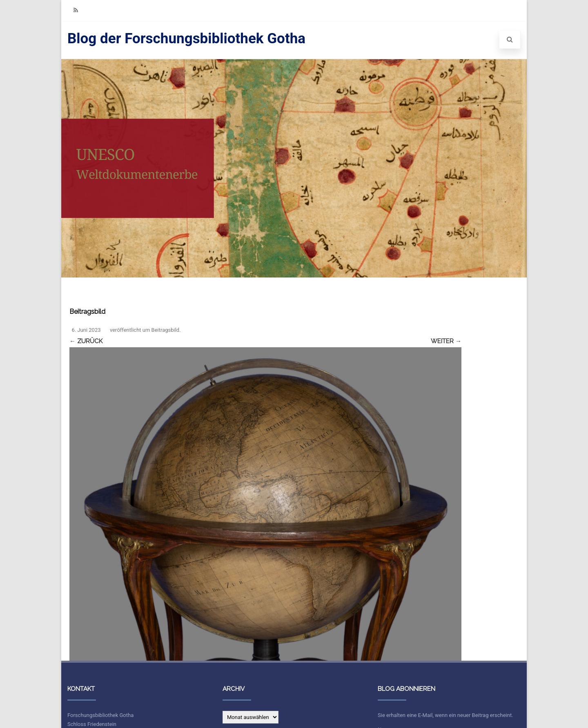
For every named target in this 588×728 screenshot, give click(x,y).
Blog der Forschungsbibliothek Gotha (186, 39)
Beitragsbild (166, 330)
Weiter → (446, 341)
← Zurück (86, 341)
